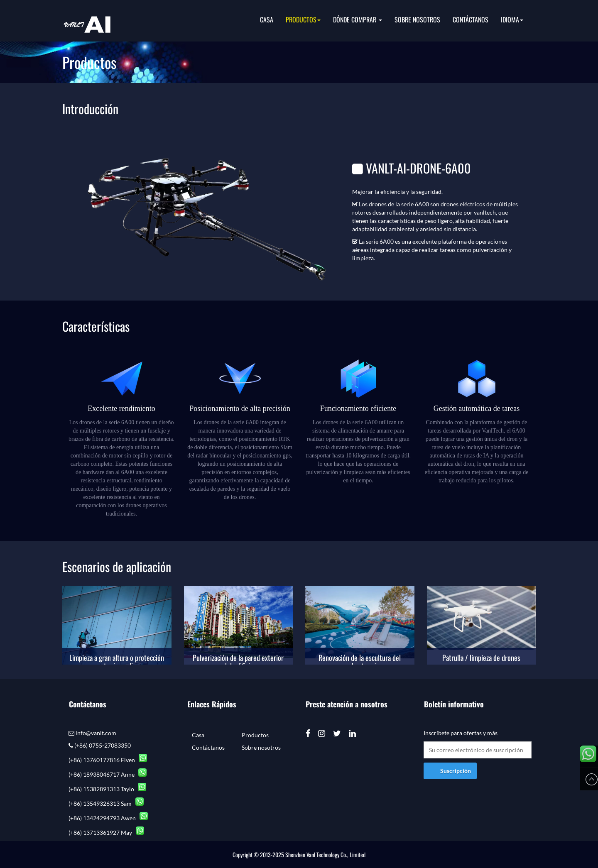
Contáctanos (471, 20)
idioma (512, 20)
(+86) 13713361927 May (106, 833)
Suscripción (456, 771)
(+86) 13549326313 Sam (106, 803)
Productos (303, 20)
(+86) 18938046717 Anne (108, 774)
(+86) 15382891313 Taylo (107, 789)
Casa (267, 20)
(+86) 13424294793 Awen (108, 818)
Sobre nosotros (417, 20)
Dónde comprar (358, 20)
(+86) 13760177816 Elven (108, 760)
